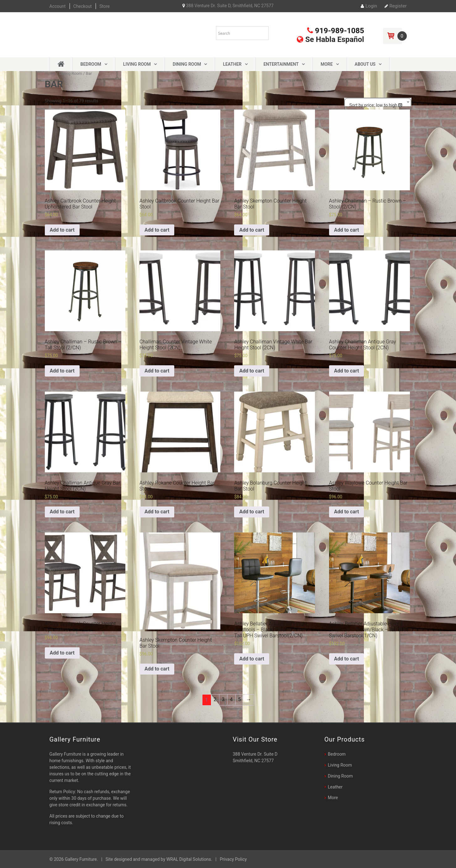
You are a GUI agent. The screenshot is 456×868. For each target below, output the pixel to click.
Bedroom (91, 64)
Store (105, 6)
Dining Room (187, 64)
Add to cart (62, 230)
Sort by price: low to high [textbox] (373, 105)
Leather (232, 64)
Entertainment (281, 64)
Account (58, 6)
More (327, 64)
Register (396, 6)
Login (369, 6)
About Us (365, 64)
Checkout (83, 6)
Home (50, 73)
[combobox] (378, 102)
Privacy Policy (233, 859)
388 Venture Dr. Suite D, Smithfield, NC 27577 (228, 6)
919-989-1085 (336, 31)
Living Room (137, 64)
